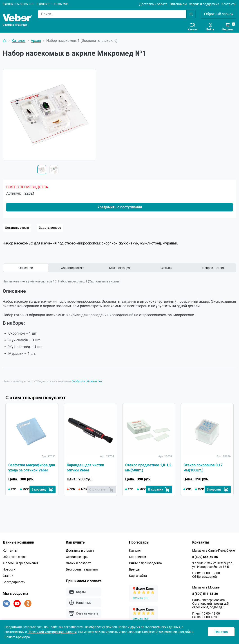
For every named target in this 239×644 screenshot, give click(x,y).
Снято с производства (145, 563)
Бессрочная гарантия (82, 569)
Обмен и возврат (78, 563)
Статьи (8, 576)
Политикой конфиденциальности (52, 632)
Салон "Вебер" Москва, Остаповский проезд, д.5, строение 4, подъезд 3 (211, 604)
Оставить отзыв (17, 228)
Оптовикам (178, 4)
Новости (9, 569)
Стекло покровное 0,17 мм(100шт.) (203, 467)
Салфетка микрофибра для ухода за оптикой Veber (32, 467)
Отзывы (166, 268)
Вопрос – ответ (213, 268)
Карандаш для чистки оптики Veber (85, 467)
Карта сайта (138, 576)
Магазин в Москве (206, 587)
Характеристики (73, 268)
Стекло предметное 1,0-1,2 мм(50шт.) (148, 467)
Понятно (221, 632)
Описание (26, 268)
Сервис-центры (77, 557)
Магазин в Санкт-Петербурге (213, 551)
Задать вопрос (50, 228)
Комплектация (119, 268)
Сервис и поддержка (204, 4)
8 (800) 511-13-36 (49, 4)
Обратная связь (15, 557)
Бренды (135, 569)
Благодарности (14, 582)
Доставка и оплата (153, 4)
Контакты (229, 4)
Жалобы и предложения (21, 563)
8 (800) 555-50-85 (15, 4)
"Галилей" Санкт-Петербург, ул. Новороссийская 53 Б (212, 565)
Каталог (135, 551)
